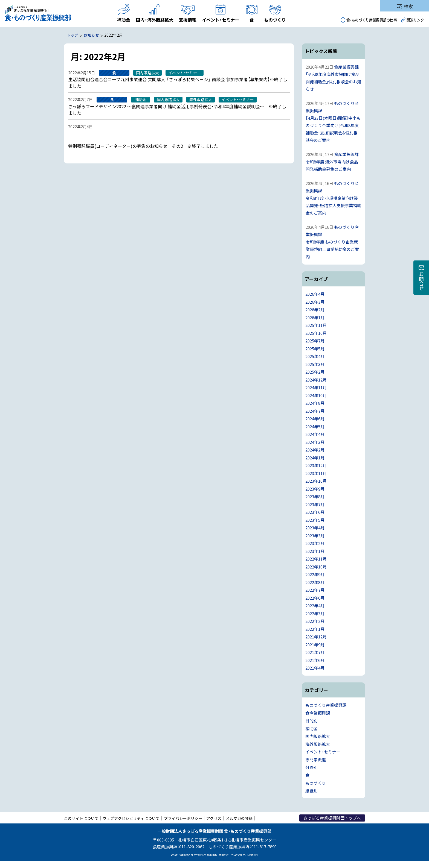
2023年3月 (315, 536)
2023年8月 (315, 496)
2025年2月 (315, 372)
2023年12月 (316, 465)
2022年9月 (315, 574)
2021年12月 (316, 637)
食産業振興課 (318, 713)
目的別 (311, 721)
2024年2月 (315, 450)
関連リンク (415, 20)
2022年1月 (315, 629)
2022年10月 (316, 567)
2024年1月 (315, 458)
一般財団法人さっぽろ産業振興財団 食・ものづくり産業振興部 (38, 14)
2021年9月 (315, 645)
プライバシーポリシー (183, 818)
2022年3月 (315, 613)
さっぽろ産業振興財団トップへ (332, 818)
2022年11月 (316, 559)
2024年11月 (316, 387)
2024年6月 (315, 419)
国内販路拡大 (318, 736)
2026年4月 (315, 294)
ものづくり (316, 783)
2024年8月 (315, 403)
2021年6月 (315, 660)
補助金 (311, 728)
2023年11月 (316, 473)
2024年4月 (315, 434)
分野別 (311, 767)
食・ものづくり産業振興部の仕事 (372, 20)
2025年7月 (315, 341)
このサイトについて (81, 818)
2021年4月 (315, 668)
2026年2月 (315, 310)
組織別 (311, 791)
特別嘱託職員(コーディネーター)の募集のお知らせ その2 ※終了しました (143, 146)
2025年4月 (315, 356)
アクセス (214, 818)
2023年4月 (315, 528)
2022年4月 (315, 605)
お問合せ (421, 281)
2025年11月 (316, 325)
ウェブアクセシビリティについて (131, 818)
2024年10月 (316, 395)
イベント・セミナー (323, 752)
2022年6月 (315, 598)
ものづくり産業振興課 (326, 705)
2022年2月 (315, 621)
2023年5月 (315, 520)
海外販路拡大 (318, 744)
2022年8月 (315, 582)
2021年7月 (315, 652)
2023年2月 (315, 543)
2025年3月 (315, 364)
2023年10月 (316, 481)
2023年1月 (315, 551)
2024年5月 (315, 426)
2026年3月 (315, 302)
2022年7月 (315, 590)
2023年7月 (315, 504)
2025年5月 (315, 349)
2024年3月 (315, 442)
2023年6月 (315, 512)
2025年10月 (316, 333)
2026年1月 (315, 317)
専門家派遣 (316, 760)
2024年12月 (316, 380)
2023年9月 (315, 489)
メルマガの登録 (239, 818)
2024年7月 (315, 411)
